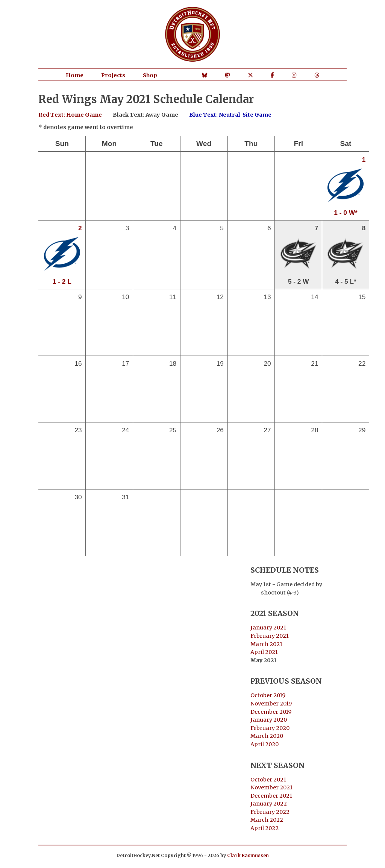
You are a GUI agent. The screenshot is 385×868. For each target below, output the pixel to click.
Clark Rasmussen (248, 855)
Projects (113, 75)
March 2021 (266, 644)
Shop (150, 75)
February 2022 (270, 812)
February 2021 (270, 636)
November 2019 (271, 704)
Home (75, 75)
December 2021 (271, 796)
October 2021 (268, 780)
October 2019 (268, 695)
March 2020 (267, 736)
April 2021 (264, 652)
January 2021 (268, 628)
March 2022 (267, 820)
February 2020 (270, 728)
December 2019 (271, 712)
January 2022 (269, 804)
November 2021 (271, 787)
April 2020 (264, 744)
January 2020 (269, 720)
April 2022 (264, 828)
